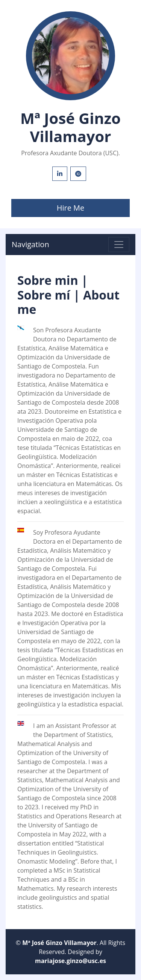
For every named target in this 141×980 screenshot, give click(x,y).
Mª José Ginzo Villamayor (59, 943)
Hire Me (71, 208)
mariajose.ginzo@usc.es (70, 961)
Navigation (30, 244)
